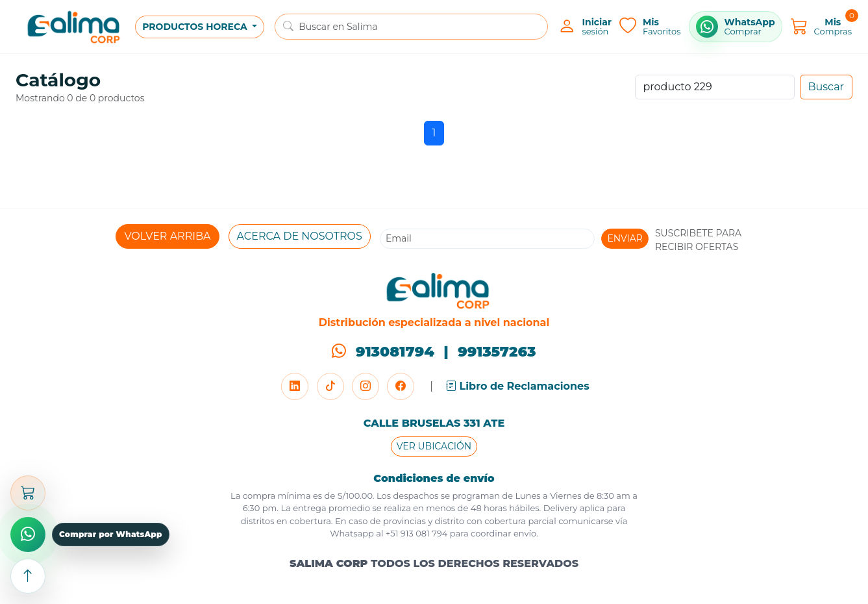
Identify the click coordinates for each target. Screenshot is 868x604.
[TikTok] (330, 386)
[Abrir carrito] (28, 493)
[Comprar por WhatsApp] (736, 27)
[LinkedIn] (295, 386)
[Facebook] (401, 386)
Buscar (826, 87)
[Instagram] (366, 386)
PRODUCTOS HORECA (196, 27)
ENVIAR (625, 238)
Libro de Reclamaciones (518, 386)
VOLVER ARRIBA (167, 236)
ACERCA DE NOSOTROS (300, 236)
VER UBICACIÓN (434, 446)
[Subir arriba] (28, 576)
